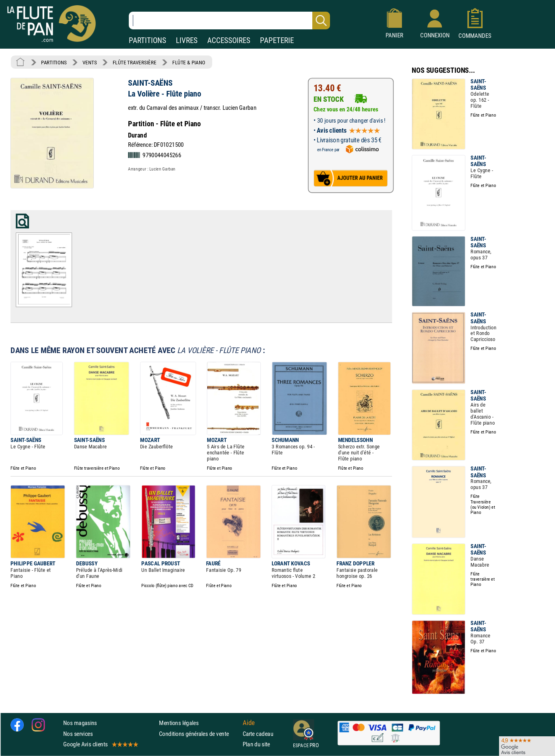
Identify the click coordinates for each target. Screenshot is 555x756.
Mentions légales (179, 723)
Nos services (78, 734)
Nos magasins (80, 723)
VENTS (90, 62)
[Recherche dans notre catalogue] (229, 21)
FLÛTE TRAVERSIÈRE (135, 62)
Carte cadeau (258, 734)
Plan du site (256, 744)
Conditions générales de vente (199, 734)
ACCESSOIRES (229, 40)
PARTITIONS (148, 40)
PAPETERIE (277, 40)
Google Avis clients (100, 744)
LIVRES (187, 40)
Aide (249, 723)
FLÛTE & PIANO (189, 62)
